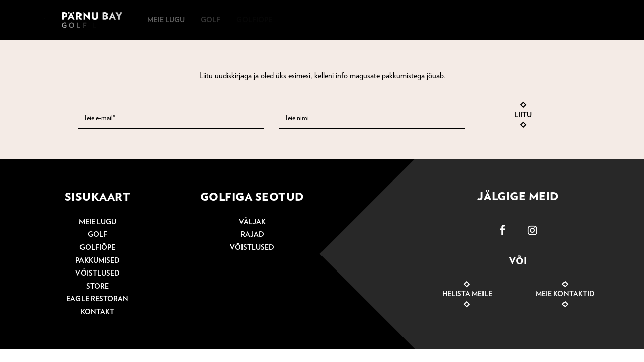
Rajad (252, 235)
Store (97, 287)
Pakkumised (98, 261)
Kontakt (97, 312)
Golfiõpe (97, 248)
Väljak (252, 222)
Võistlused (98, 274)
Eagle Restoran (97, 299)
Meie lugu (98, 222)
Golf (97, 235)
